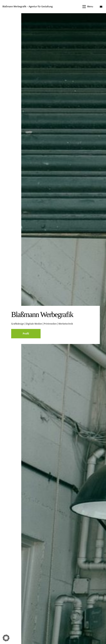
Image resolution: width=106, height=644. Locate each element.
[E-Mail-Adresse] (101, 7)
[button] (88, 7)
